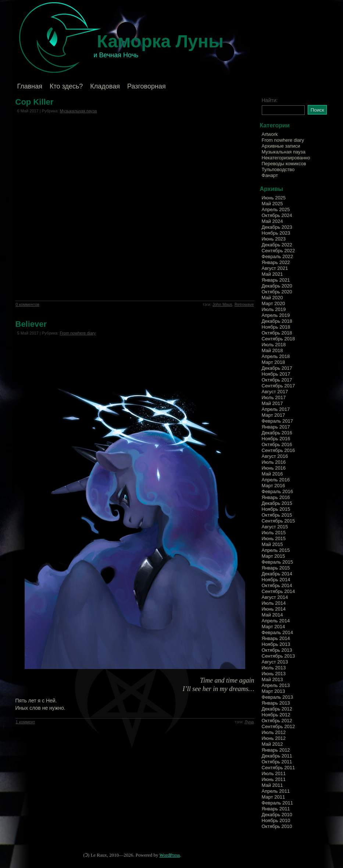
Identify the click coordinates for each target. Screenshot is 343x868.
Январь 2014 (276, 638)
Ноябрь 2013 (276, 644)
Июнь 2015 (274, 538)
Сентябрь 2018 (278, 339)
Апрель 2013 (276, 685)
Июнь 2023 (274, 239)
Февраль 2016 (277, 491)
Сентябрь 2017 (278, 386)
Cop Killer (35, 102)
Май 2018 (272, 350)
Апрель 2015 (276, 550)
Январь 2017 (276, 427)
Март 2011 (274, 797)
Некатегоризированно (286, 158)
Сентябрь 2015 (278, 521)
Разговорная (147, 86)
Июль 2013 (274, 668)
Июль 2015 (274, 533)
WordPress (170, 855)
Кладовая (105, 86)
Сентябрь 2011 (278, 768)
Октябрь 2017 (277, 380)
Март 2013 (274, 691)
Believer (31, 324)
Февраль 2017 (277, 421)
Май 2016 (272, 474)
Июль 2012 (274, 732)
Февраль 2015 (277, 562)
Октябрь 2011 (277, 762)
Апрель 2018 (276, 356)
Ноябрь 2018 (276, 327)
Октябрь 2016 (277, 444)
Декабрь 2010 (277, 815)
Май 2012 (272, 744)
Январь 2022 (276, 262)
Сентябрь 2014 (278, 591)
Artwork (270, 134)
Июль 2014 (274, 603)
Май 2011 (272, 785)
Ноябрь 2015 (276, 509)
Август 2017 (275, 392)
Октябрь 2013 (277, 650)
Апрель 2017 (276, 409)
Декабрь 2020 (277, 286)
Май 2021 (272, 274)
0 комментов (28, 304)
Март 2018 (274, 362)
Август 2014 (275, 597)
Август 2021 (275, 268)
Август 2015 (275, 527)
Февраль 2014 (277, 632)
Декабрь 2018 (277, 321)
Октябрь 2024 (277, 215)
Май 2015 (272, 544)
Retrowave (244, 304)
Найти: (270, 100)
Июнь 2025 (274, 198)
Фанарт (270, 175)
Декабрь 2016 (277, 433)
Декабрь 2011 (277, 756)
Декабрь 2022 (277, 245)
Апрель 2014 (276, 621)
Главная (30, 86)
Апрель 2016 (276, 480)
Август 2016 (275, 456)
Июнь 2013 (274, 674)
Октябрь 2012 (277, 721)
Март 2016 (274, 486)
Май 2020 (272, 298)
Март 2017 (274, 415)
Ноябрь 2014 (276, 580)
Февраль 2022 (277, 256)
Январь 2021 (276, 280)
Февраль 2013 (277, 697)
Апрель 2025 (276, 209)
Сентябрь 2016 (278, 450)
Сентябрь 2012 (278, 726)
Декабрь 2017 (277, 368)
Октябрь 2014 (277, 585)
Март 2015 (274, 556)
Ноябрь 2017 (276, 374)
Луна (249, 722)
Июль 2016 (274, 462)
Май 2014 (272, 615)
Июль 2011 (274, 773)
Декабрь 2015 (277, 503)
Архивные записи (281, 146)
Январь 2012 (276, 750)
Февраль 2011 (277, 803)
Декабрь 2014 (277, 574)
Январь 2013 (276, 703)
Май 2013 (272, 679)
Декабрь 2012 (277, 709)
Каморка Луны (160, 41)
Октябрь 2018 (277, 333)
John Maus (222, 304)
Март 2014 (274, 627)
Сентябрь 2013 (278, 656)
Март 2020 (274, 303)
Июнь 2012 (274, 738)
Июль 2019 (274, 309)
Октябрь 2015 (277, 515)
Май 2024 (272, 221)
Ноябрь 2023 (276, 233)
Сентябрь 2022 (278, 251)
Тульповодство (278, 169)
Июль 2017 (274, 397)
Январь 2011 (276, 809)
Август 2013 (275, 662)
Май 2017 (272, 403)
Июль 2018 (274, 345)
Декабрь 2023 (277, 227)
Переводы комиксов (284, 164)
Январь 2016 (276, 497)
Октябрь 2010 (277, 826)
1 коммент (26, 722)
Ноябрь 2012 (276, 715)
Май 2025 (272, 204)
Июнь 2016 (274, 468)
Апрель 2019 (276, 315)
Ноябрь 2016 (276, 439)
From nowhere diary (78, 333)
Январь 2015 (276, 568)
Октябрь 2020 (277, 292)
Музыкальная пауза (78, 111)
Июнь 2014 (274, 609)
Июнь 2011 (274, 779)
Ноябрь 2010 (276, 820)
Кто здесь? (66, 86)
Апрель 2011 (276, 791)
